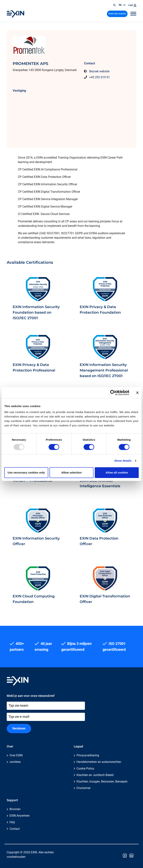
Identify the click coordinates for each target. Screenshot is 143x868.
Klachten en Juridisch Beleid (95, 775)
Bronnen (15, 809)
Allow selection (71, 472)
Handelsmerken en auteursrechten (99, 762)
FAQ (12, 822)
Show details (123, 461)
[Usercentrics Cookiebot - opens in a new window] (113, 393)
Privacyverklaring (88, 755)
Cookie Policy (85, 768)
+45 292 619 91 (100, 77)
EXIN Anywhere (19, 816)
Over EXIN (16, 755)
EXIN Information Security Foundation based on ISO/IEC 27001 (36, 312)
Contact (15, 829)
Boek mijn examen (117, 14)
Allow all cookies (117, 472)
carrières (15, 762)
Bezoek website (99, 71)
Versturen (19, 728)
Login (132, 5)
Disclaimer (84, 788)
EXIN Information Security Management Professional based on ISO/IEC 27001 (104, 370)
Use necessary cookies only (26, 472)
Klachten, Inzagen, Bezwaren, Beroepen (102, 781)
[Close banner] (137, 393)
